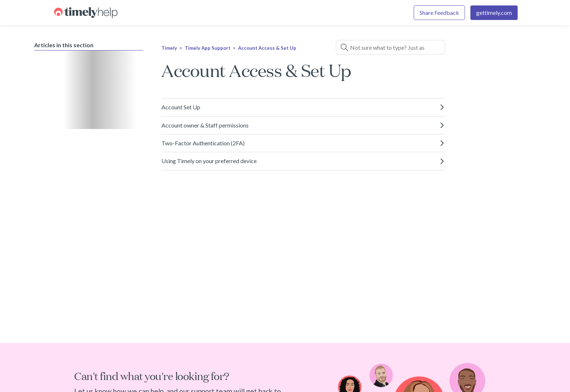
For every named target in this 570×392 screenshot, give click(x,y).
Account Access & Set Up (267, 48)
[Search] (390, 47)
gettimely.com (494, 13)
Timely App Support (208, 48)
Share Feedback (439, 13)
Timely (169, 48)
